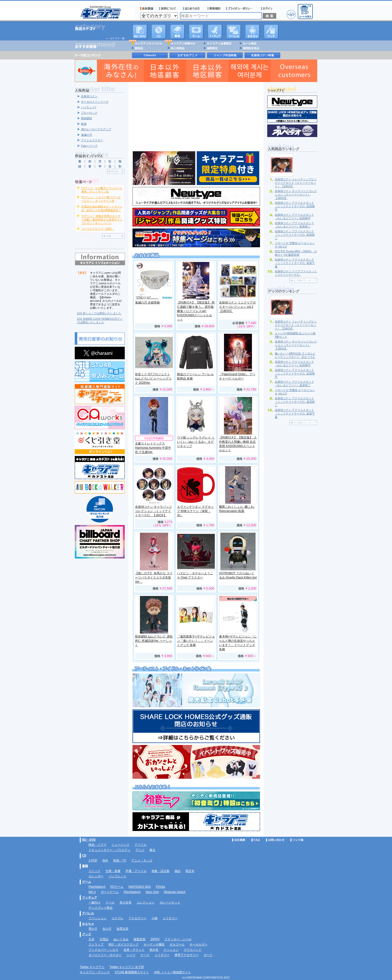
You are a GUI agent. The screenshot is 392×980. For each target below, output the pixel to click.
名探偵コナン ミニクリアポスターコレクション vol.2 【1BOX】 (237, 307)
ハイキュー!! (89, 107)
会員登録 (147, 8)
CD (159, 32)
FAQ (256, 840)
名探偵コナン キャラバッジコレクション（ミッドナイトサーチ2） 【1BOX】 (153, 511)
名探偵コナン (89, 96)
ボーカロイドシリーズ (95, 102)
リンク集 (297, 840)
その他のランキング (305, 280)
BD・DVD (89, 840)
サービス (192, 8)
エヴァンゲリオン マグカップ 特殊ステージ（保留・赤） (195, 511)
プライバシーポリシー (241, 8)
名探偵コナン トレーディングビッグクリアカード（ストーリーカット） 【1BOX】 (296, 183)
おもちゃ (252, 32)
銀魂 (84, 124)
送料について (168, 8)
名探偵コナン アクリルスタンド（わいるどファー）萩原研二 (294, 225)
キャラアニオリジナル (148, 43)
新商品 (139, 48)
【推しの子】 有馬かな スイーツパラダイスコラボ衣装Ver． (154, 577)
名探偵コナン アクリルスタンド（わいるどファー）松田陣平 (294, 216)
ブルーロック (89, 113)
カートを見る (305, 11)
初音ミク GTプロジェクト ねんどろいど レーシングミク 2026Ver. (153, 378)
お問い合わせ (275, 840)
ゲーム (86, 882)
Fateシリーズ (89, 146)
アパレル (234, 32)
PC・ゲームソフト (196, 32)
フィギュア (215, 32)
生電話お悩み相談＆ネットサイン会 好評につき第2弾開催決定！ (102, 208)
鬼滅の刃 (86, 135)
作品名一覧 (117, 171)
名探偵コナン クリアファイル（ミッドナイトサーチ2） (296, 273)
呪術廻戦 (86, 118)
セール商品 (250, 43)
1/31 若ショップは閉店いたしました (99, 313)
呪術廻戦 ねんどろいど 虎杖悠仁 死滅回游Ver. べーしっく (154, 641)
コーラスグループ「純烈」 (98, 229)
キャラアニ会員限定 (219, 43)
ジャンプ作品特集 (225, 55)
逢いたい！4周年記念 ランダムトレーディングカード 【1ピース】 (295, 355)
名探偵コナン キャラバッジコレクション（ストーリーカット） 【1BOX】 (296, 194)
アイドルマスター (92, 140)
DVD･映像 (140, 32)
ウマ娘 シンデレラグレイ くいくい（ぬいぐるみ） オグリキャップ (196, 442)
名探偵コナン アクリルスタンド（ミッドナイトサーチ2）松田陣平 (295, 206)
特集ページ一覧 (115, 236)
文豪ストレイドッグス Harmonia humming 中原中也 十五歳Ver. (153, 448)
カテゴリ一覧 (117, 38)
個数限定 (212, 48)
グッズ (271, 32)
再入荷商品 (178, 48)
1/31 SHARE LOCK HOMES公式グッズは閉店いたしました (100, 320)
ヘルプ (291, 14)
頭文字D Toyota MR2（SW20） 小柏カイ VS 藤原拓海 (296, 253)
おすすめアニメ (188, 55)
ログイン (267, 8)
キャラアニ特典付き (183, 43)
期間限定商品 (251, 48)
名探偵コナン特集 (262, 55)
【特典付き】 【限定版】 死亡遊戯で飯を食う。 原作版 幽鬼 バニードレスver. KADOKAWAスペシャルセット (196, 311)
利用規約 (214, 8)
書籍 (177, 32)
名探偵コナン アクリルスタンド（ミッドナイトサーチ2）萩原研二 (295, 235)
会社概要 (239, 840)
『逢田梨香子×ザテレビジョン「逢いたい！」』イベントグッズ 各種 (196, 641)
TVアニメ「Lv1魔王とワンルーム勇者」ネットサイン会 (102, 190)
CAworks (150, 55)
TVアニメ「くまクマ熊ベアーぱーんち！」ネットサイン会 (101, 199)
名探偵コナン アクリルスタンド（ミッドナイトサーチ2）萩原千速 (295, 263)
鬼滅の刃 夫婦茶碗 (147, 302)
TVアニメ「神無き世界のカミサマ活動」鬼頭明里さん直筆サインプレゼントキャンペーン (102, 219)
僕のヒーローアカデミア (96, 129)
